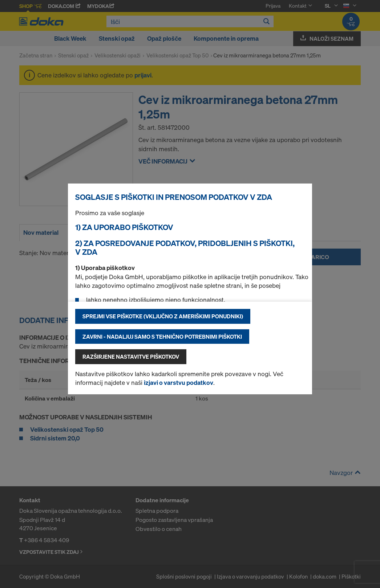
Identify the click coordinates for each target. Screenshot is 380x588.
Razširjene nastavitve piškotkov (131, 357)
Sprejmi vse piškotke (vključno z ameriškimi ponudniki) (163, 316)
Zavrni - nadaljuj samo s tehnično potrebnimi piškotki (162, 337)
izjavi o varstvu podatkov (179, 382)
